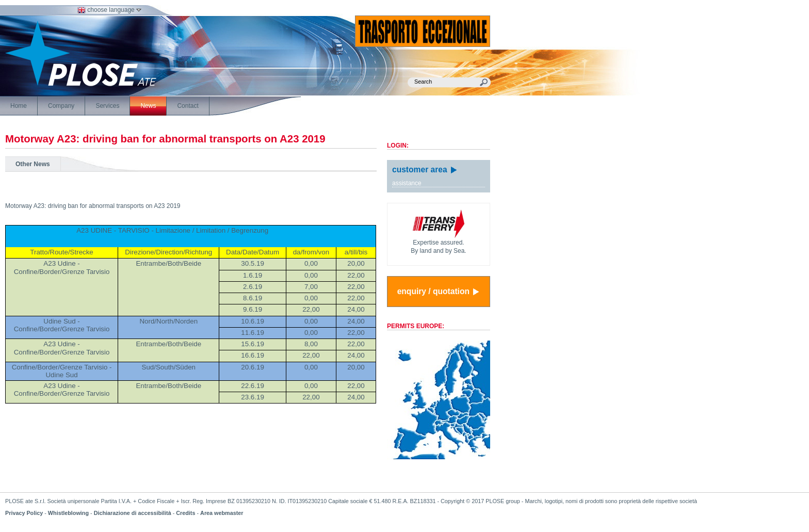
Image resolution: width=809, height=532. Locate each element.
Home (19, 106)
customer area (425, 170)
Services (107, 106)
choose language (109, 10)
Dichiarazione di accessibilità (133, 513)
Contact (188, 106)
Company (61, 106)
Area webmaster (222, 513)
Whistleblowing (68, 513)
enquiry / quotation (439, 292)
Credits (185, 513)
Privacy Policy (24, 513)
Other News (33, 164)
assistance (407, 183)
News (148, 106)
